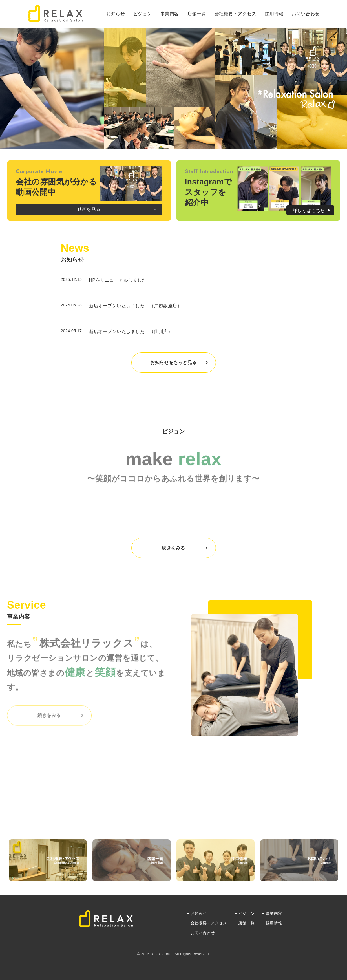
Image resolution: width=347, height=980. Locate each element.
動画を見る (89, 209)
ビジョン (246, 913)
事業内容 (274, 913)
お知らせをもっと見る (173, 362)
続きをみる (173, 548)
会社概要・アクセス (209, 923)
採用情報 (274, 923)
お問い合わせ (203, 933)
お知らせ (199, 913)
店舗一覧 (246, 923)
